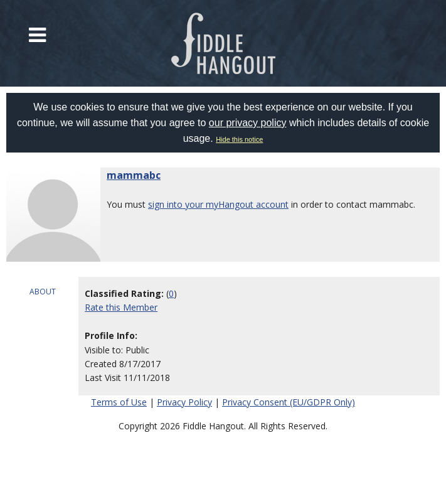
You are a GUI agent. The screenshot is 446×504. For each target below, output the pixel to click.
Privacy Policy (184, 402)
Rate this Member (121, 307)
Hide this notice (239, 139)
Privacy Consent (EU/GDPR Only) (289, 402)
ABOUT (43, 292)
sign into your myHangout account (218, 204)
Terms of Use (119, 402)
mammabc (134, 175)
